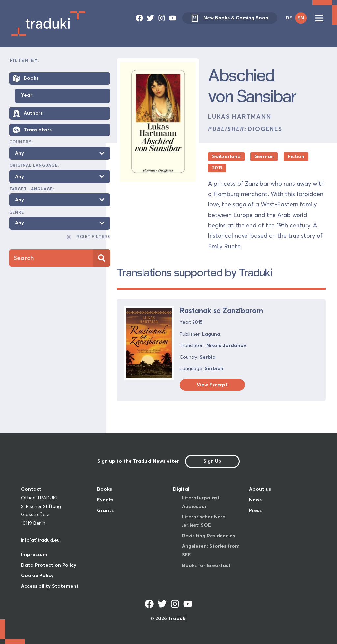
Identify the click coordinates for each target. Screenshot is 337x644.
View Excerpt (212, 385)
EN (301, 18)
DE (289, 18)
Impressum (34, 554)
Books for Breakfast (206, 565)
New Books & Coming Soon (230, 18)
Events (105, 500)
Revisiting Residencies (208, 536)
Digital (181, 489)
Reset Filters (88, 237)
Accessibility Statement (50, 586)
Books (104, 489)
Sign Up (212, 461)
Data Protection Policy (49, 565)
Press (255, 510)
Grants (105, 510)
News (255, 500)
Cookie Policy (37, 575)
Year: (27, 95)
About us (260, 489)
